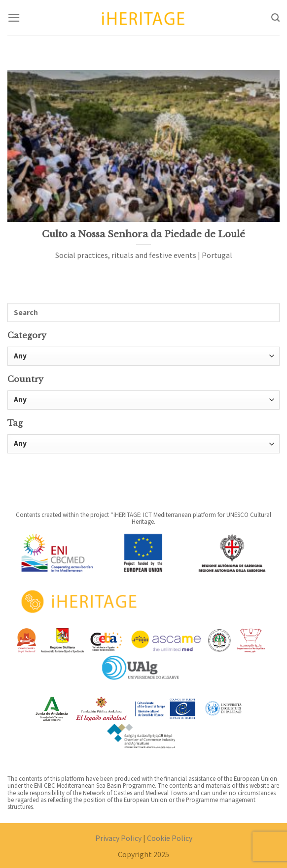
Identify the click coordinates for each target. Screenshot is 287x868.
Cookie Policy (170, 838)
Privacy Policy (118, 838)
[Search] (275, 18)
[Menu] (14, 18)
